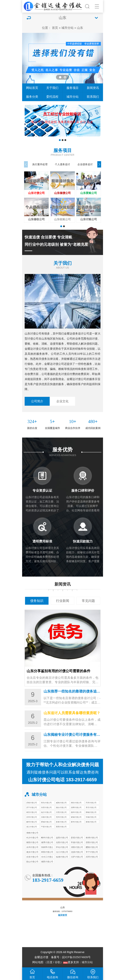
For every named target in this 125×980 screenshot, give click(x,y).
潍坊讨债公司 (76, 803)
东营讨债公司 (46, 807)
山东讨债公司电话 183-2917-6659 (62, 780)
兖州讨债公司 (61, 817)
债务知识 (37, 601)
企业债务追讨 (85, 164)
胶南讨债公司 (91, 822)
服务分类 (32, 97)
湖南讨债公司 (32, 833)
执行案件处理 (40, 164)
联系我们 (93, 97)
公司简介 (37, 401)
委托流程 (52, 97)
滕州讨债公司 (32, 822)
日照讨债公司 (61, 812)
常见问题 (88, 601)
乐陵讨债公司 (46, 817)
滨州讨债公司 (32, 817)
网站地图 (38, 962)
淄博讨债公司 (76, 807)
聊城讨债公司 (91, 812)
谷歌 (58, 962)
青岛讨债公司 (46, 803)
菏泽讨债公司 (91, 803)
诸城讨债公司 (76, 817)
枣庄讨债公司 (91, 807)
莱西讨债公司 (61, 827)
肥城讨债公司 (46, 822)
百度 (50, 962)
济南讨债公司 (32, 803)
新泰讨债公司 (61, 822)
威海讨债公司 (61, 803)
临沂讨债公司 (46, 812)
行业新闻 (63, 601)
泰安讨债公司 (32, 812)
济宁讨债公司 (32, 807)
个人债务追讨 (62, 164)
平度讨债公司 (46, 827)
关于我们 (52, 88)
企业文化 (62, 401)
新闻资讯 (93, 88)
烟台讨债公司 (61, 807)
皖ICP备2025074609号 (76, 957)
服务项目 (73, 88)
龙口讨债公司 (32, 827)
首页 (55, 28)
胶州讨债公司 (76, 822)
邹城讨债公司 (91, 817)
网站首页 (32, 88)
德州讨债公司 (76, 812)
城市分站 (67, 28)
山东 (80, 28)
